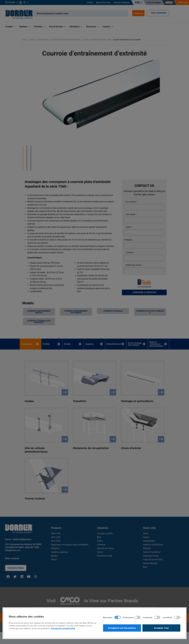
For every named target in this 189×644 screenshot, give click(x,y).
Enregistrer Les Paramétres (122, 628)
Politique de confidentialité (63, 628)
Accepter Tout (161, 628)
